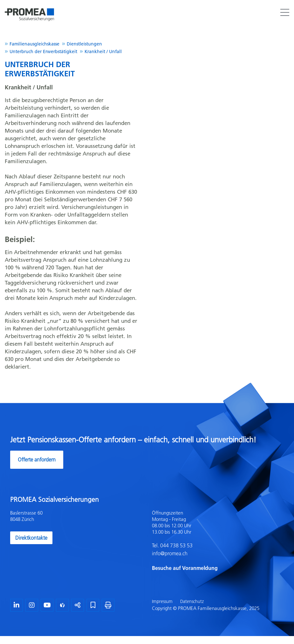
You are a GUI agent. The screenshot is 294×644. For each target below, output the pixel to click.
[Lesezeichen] (93, 605)
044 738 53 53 (176, 545)
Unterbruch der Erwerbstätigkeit (43, 52)
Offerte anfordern (37, 460)
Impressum (162, 601)
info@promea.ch (170, 553)
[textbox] (218, 541)
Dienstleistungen (84, 44)
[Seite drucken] (108, 605)
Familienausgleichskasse (34, 44)
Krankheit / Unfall (103, 52)
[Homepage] (29, 8)
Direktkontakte (31, 538)
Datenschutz (192, 601)
